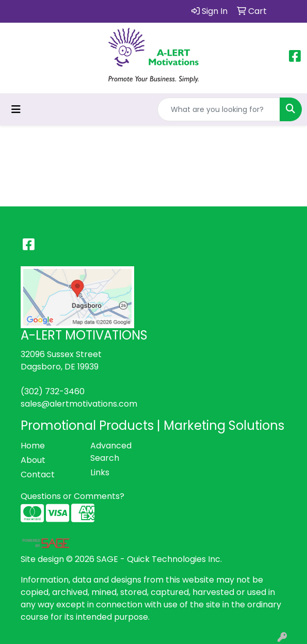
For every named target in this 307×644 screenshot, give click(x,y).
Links (100, 472)
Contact (38, 474)
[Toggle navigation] (16, 109)
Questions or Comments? (72, 496)
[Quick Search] (219, 109)
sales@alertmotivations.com (79, 404)
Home (33, 446)
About (33, 460)
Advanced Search (111, 452)
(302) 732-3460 (53, 391)
